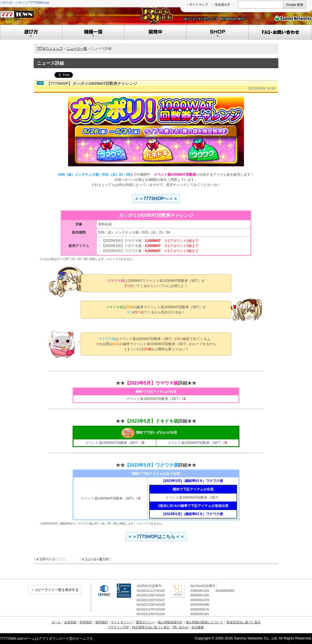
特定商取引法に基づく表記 (151, 627)
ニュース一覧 (77, 49)
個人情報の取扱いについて (205, 622)
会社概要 (198, 627)
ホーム (56, 622)
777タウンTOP (119, 627)
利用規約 (86, 622)
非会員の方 (223, 5)
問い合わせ (181, 627)
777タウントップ (50, 49)
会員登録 (70, 622)
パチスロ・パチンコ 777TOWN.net (24, 3)
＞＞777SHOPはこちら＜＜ (156, 537)
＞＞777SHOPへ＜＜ (156, 199)
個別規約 (102, 622)
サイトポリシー (122, 622)
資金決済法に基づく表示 (244, 622)
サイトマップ (199, 5)
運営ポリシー (145, 622)
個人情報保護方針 (170, 622)
